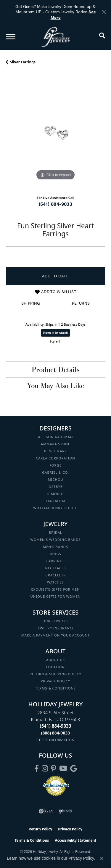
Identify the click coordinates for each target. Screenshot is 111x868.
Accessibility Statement (75, 840)
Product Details (55, 369)
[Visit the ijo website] (66, 811)
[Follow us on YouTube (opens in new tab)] (63, 769)
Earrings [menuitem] (56, 561)
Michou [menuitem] (55, 479)
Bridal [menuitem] (55, 532)
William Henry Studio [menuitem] (55, 508)
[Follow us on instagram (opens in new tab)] (45, 769)
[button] (102, 37)
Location (55, 667)
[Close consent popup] (102, 859)
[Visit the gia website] (46, 811)
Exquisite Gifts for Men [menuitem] (56, 589)
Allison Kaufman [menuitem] (56, 437)
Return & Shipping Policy (55, 674)
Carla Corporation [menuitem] (55, 458)
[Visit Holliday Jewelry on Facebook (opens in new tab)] (37, 769)
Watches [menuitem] (55, 582)
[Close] (104, 12)
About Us (55, 660)
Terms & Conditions (55, 688)
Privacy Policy (56, 681)
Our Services (55, 621)
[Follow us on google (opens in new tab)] (74, 769)
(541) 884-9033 (56, 204)
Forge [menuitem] (55, 465)
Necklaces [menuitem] (56, 568)
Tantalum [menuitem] (56, 501)
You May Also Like (55, 385)
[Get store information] (55, 740)
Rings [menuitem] (55, 554)
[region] (55, 132)
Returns (81, 303)
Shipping (31, 303)
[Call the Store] (56, 726)
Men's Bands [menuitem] (55, 547)
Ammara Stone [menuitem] (55, 444)
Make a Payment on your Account (56, 635)
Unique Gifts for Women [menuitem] (56, 596)
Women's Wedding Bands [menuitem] (55, 540)
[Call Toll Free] (56, 733)
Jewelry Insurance (55, 628)
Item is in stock (56, 333)
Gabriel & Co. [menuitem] (55, 472)
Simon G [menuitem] (55, 494)
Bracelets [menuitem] (56, 575)
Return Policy (41, 829)
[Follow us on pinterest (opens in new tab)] (54, 769)
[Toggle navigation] (11, 37)
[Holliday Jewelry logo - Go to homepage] (56, 37)
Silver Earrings (23, 62)
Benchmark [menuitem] (56, 451)
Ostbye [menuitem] (55, 487)
